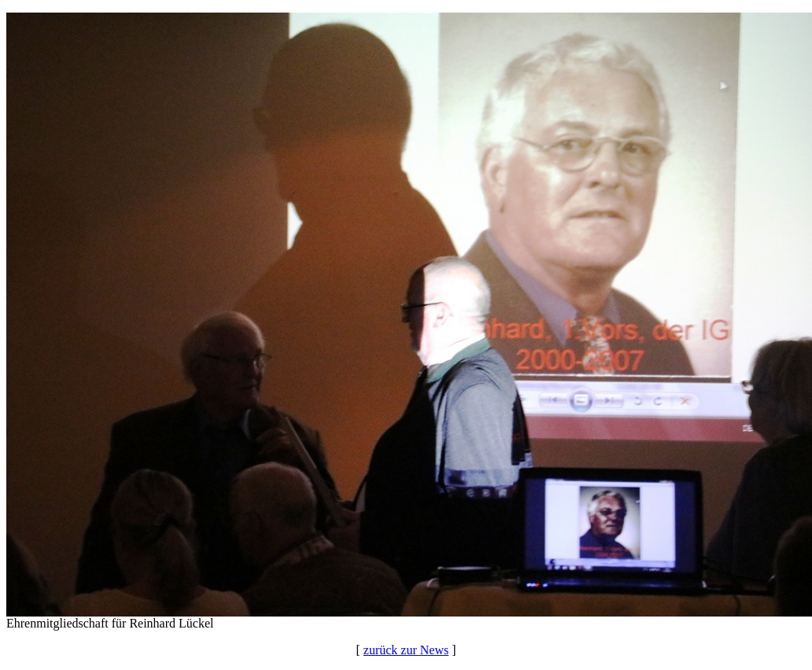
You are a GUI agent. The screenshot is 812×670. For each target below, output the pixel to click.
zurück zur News (406, 650)
